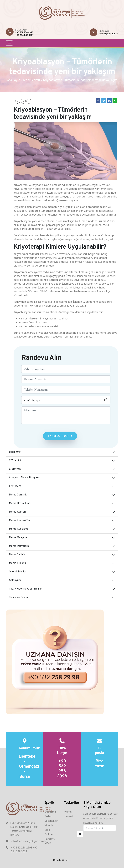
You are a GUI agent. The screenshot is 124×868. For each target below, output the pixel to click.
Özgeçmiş (50, 812)
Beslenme (15, 452)
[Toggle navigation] (9, 43)
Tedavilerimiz (32, 80)
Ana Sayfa (14, 80)
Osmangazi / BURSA (109, 34)
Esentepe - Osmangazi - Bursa (25, 767)
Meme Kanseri (17, 512)
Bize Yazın (99, 764)
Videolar (50, 825)
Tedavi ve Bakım (18, 597)
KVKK (48, 843)
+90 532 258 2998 (24, 33)
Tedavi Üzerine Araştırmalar (26, 589)
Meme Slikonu (17, 563)
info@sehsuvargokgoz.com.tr (29, 841)
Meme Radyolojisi (19, 546)
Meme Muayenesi (19, 538)
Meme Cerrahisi (18, 495)
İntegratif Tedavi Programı (25, 478)
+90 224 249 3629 (24, 35)
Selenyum (15, 580)
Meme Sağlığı (17, 555)
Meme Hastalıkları (20, 503)
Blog (47, 830)
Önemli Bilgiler (18, 572)
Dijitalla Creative (62, 860)
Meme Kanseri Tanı (20, 520)
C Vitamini (15, 461)
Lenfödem (15, 486)
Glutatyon (15, 469)
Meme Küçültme (19, 529)
